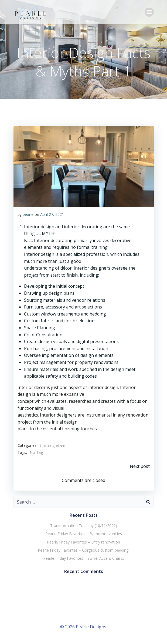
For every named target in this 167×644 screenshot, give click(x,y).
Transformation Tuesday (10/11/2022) (84, 526)
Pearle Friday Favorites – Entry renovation (83, 542)
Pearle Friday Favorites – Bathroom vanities (84, 534)
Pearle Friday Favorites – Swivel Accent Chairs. (83, 558)
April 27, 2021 (52, 214)
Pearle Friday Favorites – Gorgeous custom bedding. (83, 550)
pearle (28, 214)
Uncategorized (53, 446)
